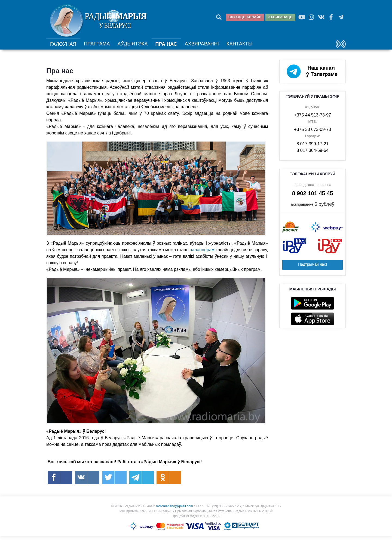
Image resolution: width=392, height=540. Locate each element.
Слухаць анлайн (245, 17)
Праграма (97, 47)
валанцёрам (202, 254)
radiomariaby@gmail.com (174, 510)
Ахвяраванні (200, 47)
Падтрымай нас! (313, 268)
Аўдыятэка (132, 47)
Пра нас (165, 47)
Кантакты (237, 47)
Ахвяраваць (280, 17)
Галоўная (63, 47)
